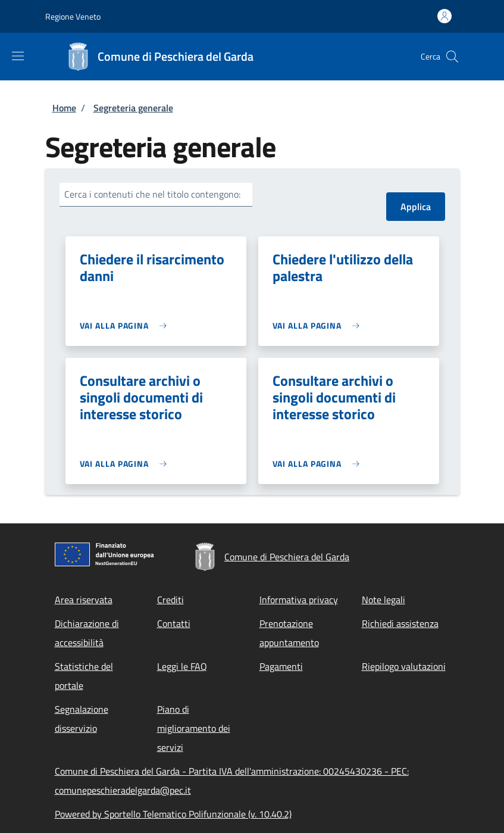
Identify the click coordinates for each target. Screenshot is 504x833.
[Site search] (452, 57)
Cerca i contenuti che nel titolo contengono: (152, 194)
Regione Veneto (73, 16)
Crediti (170, 600)
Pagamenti (281, 666)
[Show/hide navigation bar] (18, 56)
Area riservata (84, 600)
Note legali (384, 600)
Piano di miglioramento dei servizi (194, 728)
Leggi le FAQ (182, 666)
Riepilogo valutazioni (404, 666)
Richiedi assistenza (400, 623)
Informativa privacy (299, 600)
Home (64, 108)
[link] (126, 325)
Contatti (174, 623)
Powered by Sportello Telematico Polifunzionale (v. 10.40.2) (173, 814)
